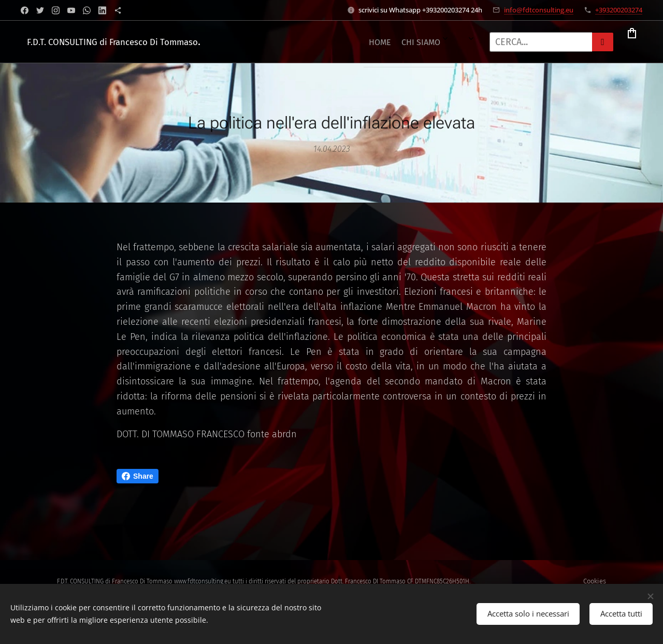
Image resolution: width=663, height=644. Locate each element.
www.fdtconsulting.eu (203, 581)
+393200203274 (619, 10)
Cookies (595, 581)
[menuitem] (266, 42)
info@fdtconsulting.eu (539, 10)
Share (138, 476)
